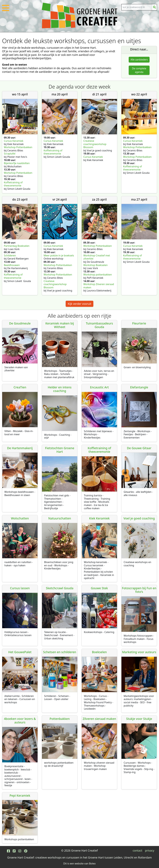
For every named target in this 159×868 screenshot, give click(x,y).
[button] (6, 10)
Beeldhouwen (12, 265)
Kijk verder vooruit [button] (79, 304)
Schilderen (10, 255)
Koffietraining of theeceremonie (13, 184)
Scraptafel (10, 154)
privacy (150, 850)
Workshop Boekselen (95, 265)
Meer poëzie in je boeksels (59, 255)
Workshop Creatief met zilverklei (97, 257)
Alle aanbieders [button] (139, 60)
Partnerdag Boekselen (17, 246)
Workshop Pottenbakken (18, 147)
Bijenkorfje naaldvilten (17, 163)
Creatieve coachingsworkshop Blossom (95, 144)
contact (137, 850)
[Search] (137, 7)
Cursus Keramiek (14, 141)
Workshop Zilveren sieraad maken (99, 286)
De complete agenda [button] (139, 70)
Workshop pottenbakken (98, 275)
